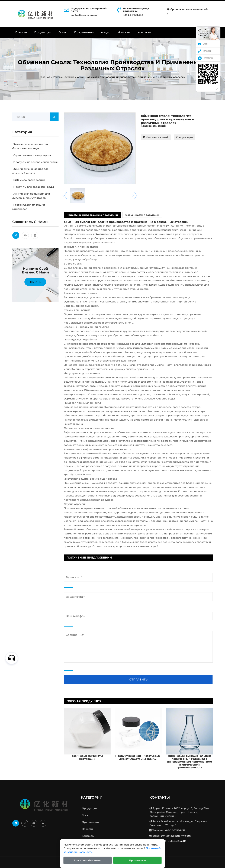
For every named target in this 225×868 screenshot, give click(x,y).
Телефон (205, 51)
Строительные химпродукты (32, 155)
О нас (63, 32)
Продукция (43, 32)
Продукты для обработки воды (33, 187)
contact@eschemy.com (85, 15)
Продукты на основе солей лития (35, 162)
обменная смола (105, 234)
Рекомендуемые (64, 77)
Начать (35, 282)
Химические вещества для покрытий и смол (30, 171)
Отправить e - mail (156, 137)
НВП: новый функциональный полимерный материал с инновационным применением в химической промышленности (189, 762)
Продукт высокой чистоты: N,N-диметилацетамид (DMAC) (138, 757)
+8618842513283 (176, 841)
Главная (21, 32)
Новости (124, 32)
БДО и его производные (29, 180)
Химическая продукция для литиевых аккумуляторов (31, 196)
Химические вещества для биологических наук (30, 146)
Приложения (84, 32)
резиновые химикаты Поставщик (87, 757)
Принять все (137, 860)
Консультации (184, 137)
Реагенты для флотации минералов (29, 207)
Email (203, 44)
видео (106, 32)
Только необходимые (88, 860)
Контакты (144, 32)
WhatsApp (206, 58)
